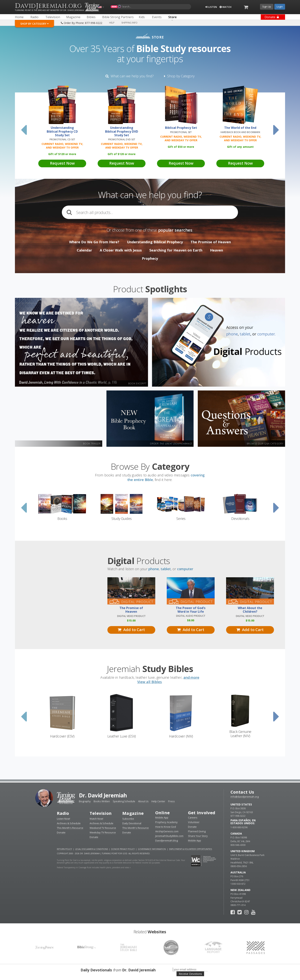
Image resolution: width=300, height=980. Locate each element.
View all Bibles (150, 682)
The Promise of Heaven (211, 242)
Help (112, 23)
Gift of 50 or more (181, 147)
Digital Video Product (131, 616)
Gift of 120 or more (62, 154)
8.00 (191, 620)
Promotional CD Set (62, 139)
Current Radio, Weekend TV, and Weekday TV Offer (62, 146)
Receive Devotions (190, 974)
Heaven (217, 250)
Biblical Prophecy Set (181, 128)
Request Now (62, 163)
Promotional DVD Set (122, 139)
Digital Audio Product (191, 616)
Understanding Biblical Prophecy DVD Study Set (122, 131)
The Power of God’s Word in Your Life (191, 610)
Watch (226, 7)
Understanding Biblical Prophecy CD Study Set (62, 131)
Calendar (84, 250)
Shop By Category (34, 24)
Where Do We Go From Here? (94, 242)
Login (280, 7)
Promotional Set (181, 132)
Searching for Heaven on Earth (176, 250)
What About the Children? (250, 610)
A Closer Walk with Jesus (121, 250)
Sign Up (267, 7)
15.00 (131, 620)
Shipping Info (129, 23)
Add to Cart (131, 630)
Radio (63, 813)
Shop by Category (179, 76)
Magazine (133, 813)
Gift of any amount (240, 147)
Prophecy (150, 258)
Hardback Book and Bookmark (240, 132)
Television (101, 813)
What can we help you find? (130, 76)
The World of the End (240, 128)
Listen (211, 7)
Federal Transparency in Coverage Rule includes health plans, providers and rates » (94, 867)
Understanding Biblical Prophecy (155, 242)
